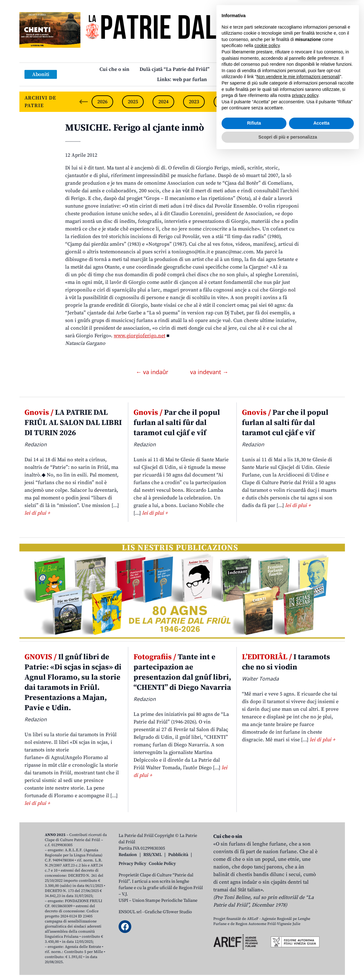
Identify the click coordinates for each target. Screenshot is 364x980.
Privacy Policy (132, 864)
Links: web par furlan (182, 79)
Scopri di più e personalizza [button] (288, 963)
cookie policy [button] (267, 871)
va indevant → (209, 372)
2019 (316, 102)
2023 (194, 102)
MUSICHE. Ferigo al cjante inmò (135, 128)
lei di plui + (37, 513)
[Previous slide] (84, 102)
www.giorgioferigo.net (140, 336)
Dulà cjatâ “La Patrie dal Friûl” (175, 69)
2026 (102, 102)
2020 (285, 102)
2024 (163, 102)
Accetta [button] (322, 949)
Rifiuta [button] (254, 949)
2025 (133, 102)
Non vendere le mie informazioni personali (298, 902)
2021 (255, 102)
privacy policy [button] (305, 921)
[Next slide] (335, 102)
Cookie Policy (162, 864)
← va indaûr (153, 372)
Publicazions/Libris (242, 69)
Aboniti (41, 74)
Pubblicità (178, 855)
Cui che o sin (114, 69)
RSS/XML (153, 855)
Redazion (128, 855)
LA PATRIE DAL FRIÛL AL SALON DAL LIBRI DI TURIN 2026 (73, 423)
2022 (224, 102)
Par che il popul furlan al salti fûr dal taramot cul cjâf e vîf (177, 423)
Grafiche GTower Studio (168, 912)
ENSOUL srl (130, 912)
